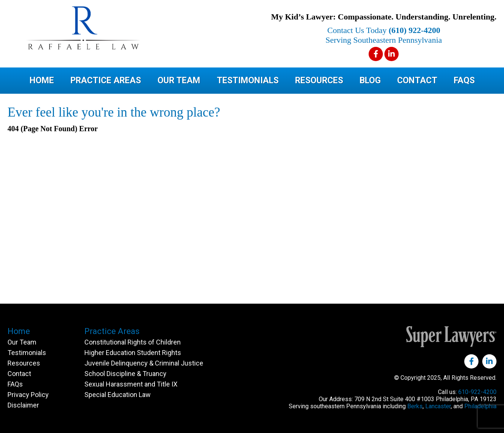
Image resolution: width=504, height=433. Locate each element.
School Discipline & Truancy (125, 374)
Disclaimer (23, 405)
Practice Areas (106, 80)
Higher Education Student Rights (133, 353)
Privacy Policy (28, 395)
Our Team (179, 80)
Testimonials (248, 80)
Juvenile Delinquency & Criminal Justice (144, 363)
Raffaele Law (112, 28)
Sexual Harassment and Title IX (131, 384)
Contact (417, 80)
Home (42, 80)
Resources (319, 80)
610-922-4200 (477, 392)
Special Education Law (118, 395)
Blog (370, 80)
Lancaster (438, 406)
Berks (415, 406)
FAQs (464, 80)
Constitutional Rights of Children (133, 342)
